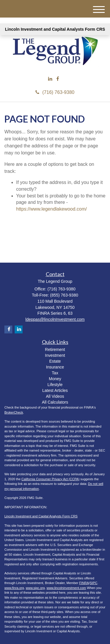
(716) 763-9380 (55, 92)
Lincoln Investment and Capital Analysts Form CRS (55, 29)
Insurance (55, 367)
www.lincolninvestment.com (66, 588)
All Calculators (55, 402)
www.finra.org (14, 588)
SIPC (94, 583)
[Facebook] (58, 79)
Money (55, 379)
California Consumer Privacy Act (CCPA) (50, 479)
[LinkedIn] (50, 79)
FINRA (84, 583)
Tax (55, 373)
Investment (55, 355)
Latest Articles (55, 390)
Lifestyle (55, 385)
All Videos (55, 396)
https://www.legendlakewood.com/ (51, 209)
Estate (55, 361)
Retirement (55, 349)
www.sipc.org (35, 588)
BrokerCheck (14, 412)
